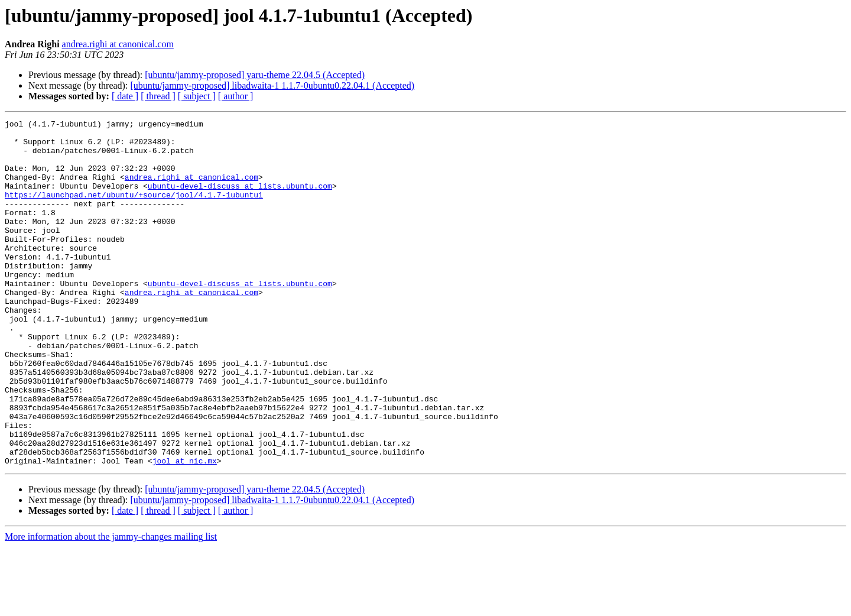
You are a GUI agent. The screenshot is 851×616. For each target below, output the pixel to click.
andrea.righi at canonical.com (118, 44)
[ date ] (125, 96)
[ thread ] (158, 96)
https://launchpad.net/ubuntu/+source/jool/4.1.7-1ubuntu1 (134, 210)
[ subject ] (197, 96)
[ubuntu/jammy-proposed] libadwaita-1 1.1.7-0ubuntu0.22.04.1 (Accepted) (272, 85)
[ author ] (236, 96)
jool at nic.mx (185, 530)
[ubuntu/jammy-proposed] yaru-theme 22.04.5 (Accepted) (255, 75)
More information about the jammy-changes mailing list (111, 606)
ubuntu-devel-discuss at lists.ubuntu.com (240, 200)
